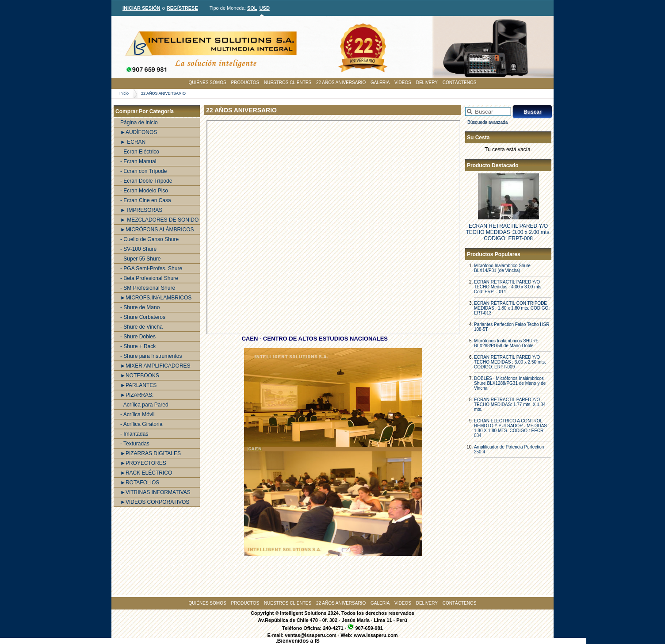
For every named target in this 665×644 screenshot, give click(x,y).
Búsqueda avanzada (487, 122)
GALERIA (380, 82)
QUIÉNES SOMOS (208, 82)
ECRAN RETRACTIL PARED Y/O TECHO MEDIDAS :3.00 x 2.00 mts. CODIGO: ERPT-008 (508, 232)
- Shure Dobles (138, 337)
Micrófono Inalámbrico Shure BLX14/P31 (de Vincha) (502, 268)
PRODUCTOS (245, 82)
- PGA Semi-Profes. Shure (151, 268)
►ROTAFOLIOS (140, 483)
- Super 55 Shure (140, 259)
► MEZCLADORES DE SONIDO (159, 220)
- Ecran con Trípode (143, 171)
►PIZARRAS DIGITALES (151, 453)
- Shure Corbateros (143, 317)
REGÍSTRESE (182, 8)
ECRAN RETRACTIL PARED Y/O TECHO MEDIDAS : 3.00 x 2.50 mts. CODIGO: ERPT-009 (510, 362)
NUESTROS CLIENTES (288, 82)
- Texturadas (135, 444)
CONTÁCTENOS (460, 82)
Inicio (124, 93)
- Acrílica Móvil (137, 414)
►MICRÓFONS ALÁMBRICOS (157, 230)
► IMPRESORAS (141, 210)
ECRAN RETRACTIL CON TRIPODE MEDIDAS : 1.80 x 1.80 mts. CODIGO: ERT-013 (512, 308)
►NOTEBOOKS (140, 376)
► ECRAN (133, 142)
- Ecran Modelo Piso (144, 191)
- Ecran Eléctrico (140, 152)
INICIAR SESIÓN (141, 8)
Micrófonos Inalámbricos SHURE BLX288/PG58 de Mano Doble (506, 343)
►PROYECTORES (143, 463)
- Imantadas (134, 434)
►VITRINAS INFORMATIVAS (155, 492)
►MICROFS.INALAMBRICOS (156, 298)
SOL (252, 8)
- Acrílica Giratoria (141, 424)
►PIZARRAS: (137, 395)
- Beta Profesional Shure (149, 278)
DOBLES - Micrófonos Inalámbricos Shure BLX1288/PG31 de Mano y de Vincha (510, 383)
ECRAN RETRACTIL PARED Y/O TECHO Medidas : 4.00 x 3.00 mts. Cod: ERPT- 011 (508, 287)
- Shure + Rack (138, 346)
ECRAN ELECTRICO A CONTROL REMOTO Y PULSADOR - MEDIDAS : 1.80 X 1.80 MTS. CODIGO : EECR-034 (512, 428)
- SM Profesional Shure (148, 288)
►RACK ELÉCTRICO (146, 473)
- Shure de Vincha (141, 327)
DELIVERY (427, 82)
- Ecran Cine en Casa (146, 200)
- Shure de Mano (140, 307)
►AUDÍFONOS (139, 132)
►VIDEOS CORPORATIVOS (155, 502)
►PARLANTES (138, 385)
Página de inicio (139, 123)
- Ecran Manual (138, 161)
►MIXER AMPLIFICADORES (155, 366)
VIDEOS (403, 82)
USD (265, 8)
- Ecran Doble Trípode (146, 181)
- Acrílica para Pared (144, 405)
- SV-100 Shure (138, 249)
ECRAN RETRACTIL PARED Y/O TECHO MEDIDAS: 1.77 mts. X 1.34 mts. (510, 404)
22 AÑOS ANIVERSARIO (341, 82)
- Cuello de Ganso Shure (149, 239)
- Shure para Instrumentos (151, 356)
